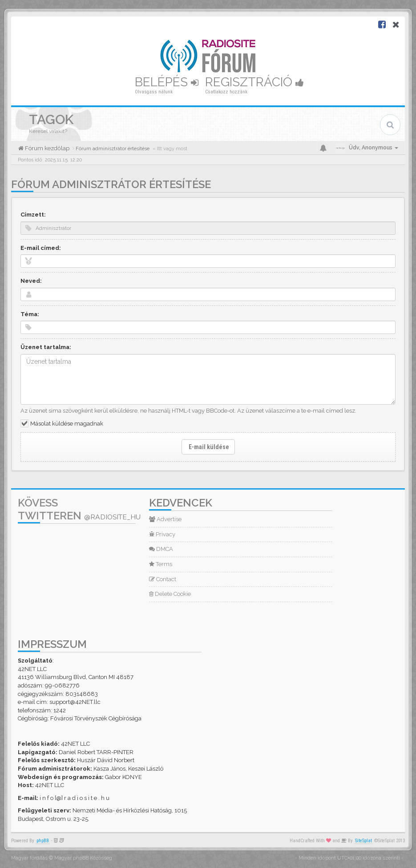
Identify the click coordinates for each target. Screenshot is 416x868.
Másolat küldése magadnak (67, 424)
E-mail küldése (208, 447)
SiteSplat (363, 841)
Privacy (162, 534)
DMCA (161, 549)
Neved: (31, 281)
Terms (161, 564)
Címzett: (33, 215)
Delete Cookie (170, 594)
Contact (163, 579)
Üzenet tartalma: (46, 347)
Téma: (30, 314)
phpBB (43, 841)
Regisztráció (254, 82)
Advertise (165, 519)
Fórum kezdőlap (46, 148)
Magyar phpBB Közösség (83, 858)
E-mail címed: (41, 248)
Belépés (167, 82)
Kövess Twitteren (79, 509)
